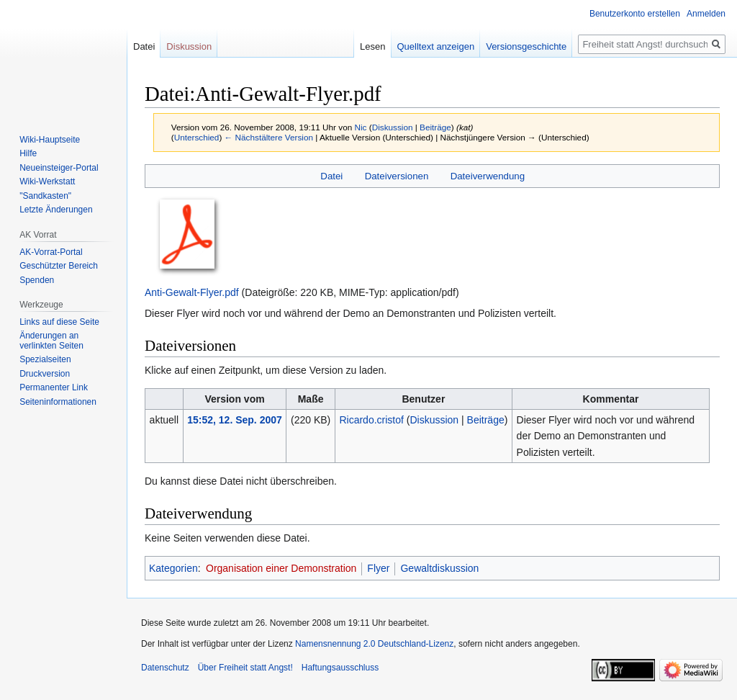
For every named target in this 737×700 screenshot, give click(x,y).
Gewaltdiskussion (439, 568)
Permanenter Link (54, 387)
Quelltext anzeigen (436, 46)
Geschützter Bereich (59, 266)
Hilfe (28, 153)
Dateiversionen (397, 176)
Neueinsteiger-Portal (59, 168)
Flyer (378, 568)
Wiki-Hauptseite (50, 140)
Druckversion (45, 374)
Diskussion (393, 127)
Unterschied (197, 137)
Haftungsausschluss (340, 668)
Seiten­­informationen (58, 402)
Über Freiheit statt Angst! (245, 668)
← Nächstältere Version (269, 137)
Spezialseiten (45, 359)
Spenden (37, 280)
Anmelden (706, 14)
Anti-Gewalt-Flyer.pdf (192, 292)
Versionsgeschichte (526, 46)
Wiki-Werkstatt (47, 181)
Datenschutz (165, 668)
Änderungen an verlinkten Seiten (51, 341)
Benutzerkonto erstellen (635, 14)
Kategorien (173, 568)
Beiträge (435, 127)
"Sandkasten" (45, 196)
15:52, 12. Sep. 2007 (235, 420)
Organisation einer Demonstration (281, 568)
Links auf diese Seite (59, 322)
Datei (331, 176)
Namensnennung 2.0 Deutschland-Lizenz (374, 644)
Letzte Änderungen (56, 210)
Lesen (372, 46)
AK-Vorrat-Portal (51, 252)
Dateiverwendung (488, 176)
